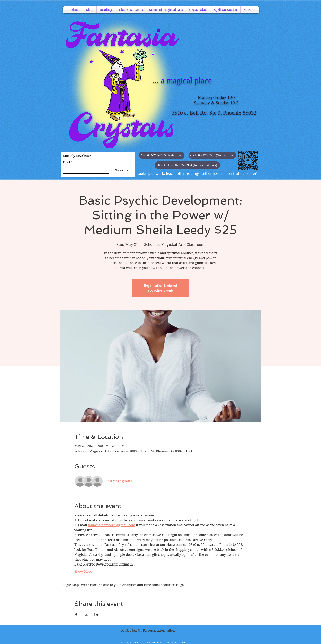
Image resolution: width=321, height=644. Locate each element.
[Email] (85, 169)
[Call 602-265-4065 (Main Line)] (162, 155)
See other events (161, 291)
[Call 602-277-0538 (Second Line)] (212, 155)
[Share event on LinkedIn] (96, 615)
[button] (187, 165)
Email (68, 162)
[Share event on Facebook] (76, 615)
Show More (83, 572)
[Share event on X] (86, 615)
